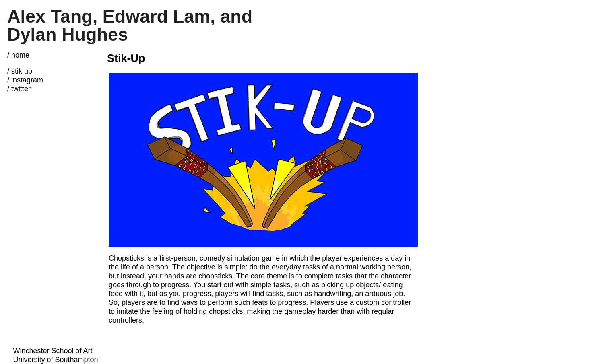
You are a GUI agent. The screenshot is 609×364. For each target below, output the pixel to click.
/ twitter (19, 89)
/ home (18, 55)
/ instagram (25, 80)
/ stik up (20, 71)
